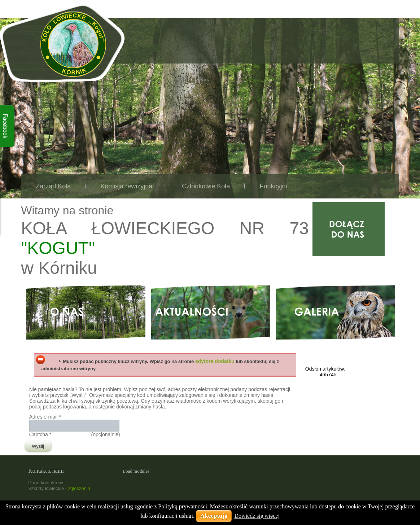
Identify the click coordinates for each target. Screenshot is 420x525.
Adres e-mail (45, 417)
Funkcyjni (273, 186)
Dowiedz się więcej (257, 516)
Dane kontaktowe (46, 483)
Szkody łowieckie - (59, 488)
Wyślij (38, 446)
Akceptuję (214, 516)
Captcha (40, 434)
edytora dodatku (215, 361)
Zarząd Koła (53, 186)
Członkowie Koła (206, 186)
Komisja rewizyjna (126, 186)
